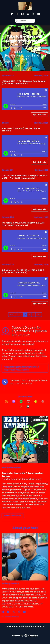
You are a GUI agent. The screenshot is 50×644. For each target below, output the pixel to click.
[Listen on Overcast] (21, 407)
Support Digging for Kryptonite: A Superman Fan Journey (22, 368)
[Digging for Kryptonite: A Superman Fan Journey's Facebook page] (16, 14)
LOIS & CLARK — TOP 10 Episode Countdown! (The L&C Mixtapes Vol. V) (24, 82)
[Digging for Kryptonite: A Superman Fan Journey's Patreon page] (12, 14)
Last (39, 315)
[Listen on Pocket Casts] (43, 402)
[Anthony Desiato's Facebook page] (4, 612)
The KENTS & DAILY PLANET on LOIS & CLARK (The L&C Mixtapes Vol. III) (23, 224)
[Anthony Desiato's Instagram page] (20, 612)
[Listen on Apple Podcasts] (14, 402)
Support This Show (12, 516)
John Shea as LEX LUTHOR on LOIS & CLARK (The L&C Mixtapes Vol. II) (23, 271)
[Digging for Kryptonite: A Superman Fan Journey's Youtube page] (37, 14)
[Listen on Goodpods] (36, 402)
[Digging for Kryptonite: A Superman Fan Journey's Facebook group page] (21, 14)
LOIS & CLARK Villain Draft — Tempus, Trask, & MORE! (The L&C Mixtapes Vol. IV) (24, 177)
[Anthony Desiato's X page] (15, 612)
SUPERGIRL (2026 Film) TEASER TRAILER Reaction (21, 130)
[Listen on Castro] (28, 407)
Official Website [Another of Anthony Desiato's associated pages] (10, 617)
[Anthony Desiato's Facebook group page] (9, 612)
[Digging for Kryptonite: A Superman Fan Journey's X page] (27, 14)
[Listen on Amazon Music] (28, 402)
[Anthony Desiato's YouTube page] (26, 612)
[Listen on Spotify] (21, 402)
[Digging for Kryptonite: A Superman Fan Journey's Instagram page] (32, 14)
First (12, 315)
